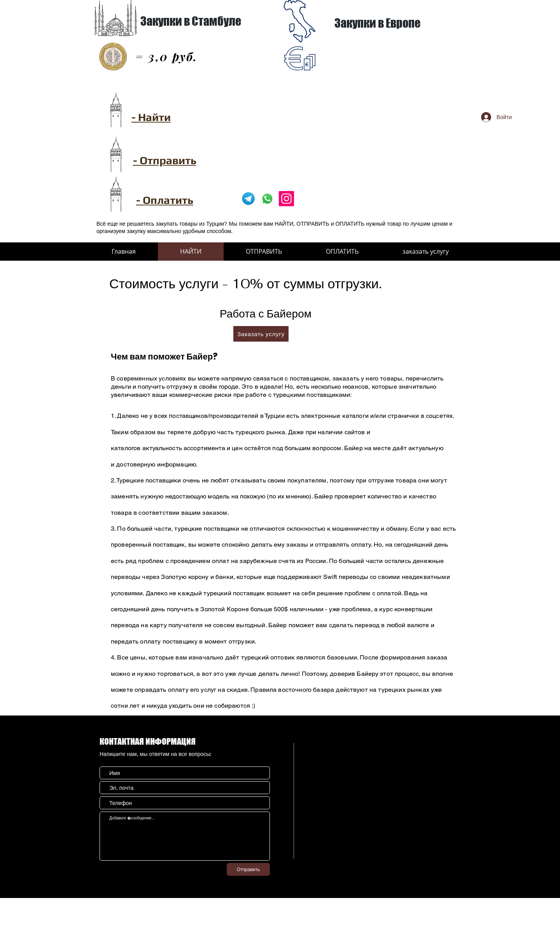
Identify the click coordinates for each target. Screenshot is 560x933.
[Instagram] (286, 199)
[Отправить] (248, 869)
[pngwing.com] (248, 199)
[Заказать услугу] (261, 334)
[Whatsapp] (267, 199)
